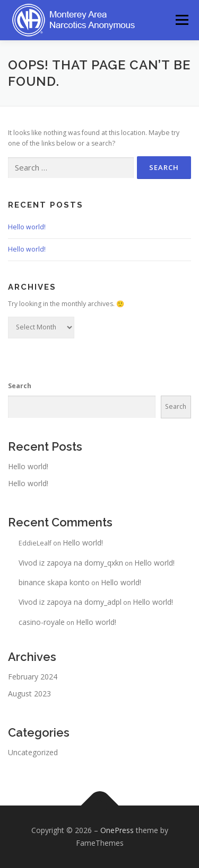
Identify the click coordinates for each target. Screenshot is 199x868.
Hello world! (27, 227)
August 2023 (29, 693)
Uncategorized (33, 752)
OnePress (117, 830)
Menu (181, 20)
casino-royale (42, 622)
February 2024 (33, 677)
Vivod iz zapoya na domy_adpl (70, 602)
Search (20, 386)
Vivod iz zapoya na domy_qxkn (71, 563)
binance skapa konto (54, 582)
